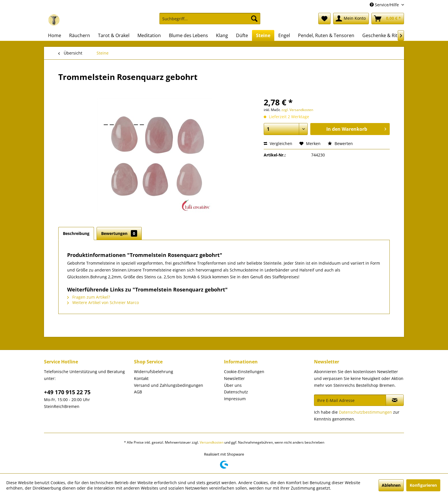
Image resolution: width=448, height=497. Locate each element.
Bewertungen (119, 233)
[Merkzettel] (324, 19)
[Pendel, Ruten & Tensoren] (326, 35)
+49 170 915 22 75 (67, 392)
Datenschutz (236, 392)
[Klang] (222, 35)
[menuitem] (210, 21)
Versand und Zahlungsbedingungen (169, 385)
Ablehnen (391, 485)
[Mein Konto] (351, 19)
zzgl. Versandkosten (297, 110)
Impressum (235, 399)
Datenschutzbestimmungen (365, 412)
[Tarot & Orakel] (114, 35)
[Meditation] (149, 35)
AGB (138, 392)
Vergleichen (278, 143)
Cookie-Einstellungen (244, 372)
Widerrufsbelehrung (154, 372)
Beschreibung (76, 233)
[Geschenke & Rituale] (384, 35)
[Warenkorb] (388, 19)
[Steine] (263, 35)
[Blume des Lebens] (188, 35)
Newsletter (234, 378)
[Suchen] (254, 19)
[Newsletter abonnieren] (395, 400)
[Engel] (284, 35)
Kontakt (141, 378)
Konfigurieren (423, 485)
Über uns (233, 385)
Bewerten (340, 143)
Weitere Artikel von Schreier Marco (103, 302)
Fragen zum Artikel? (89, 297)
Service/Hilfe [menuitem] (385, 5)
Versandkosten (212, 442)
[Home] (55, 35)
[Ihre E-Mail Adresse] (350, 400)
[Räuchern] (80, 35)
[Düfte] (242, 35)
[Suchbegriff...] (210, 19)
